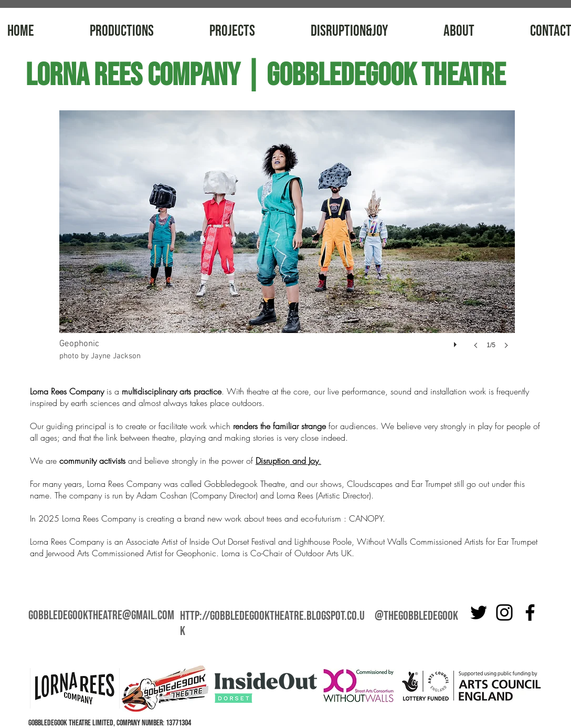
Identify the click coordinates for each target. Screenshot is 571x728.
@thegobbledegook (416, 616)
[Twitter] (479, 612)
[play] (457, 342)
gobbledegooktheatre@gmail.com (101, 615)
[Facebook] (530, 612)
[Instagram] (504, 612)
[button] (287, 240)
